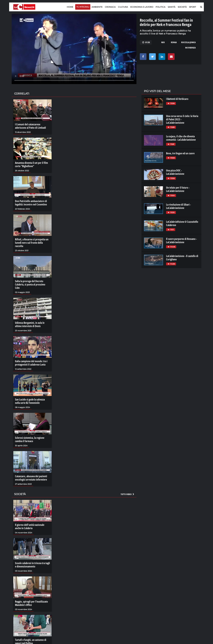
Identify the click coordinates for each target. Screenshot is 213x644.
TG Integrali (83, 7)
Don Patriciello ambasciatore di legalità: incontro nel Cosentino (31, 203)
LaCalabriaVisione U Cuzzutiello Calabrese (182, 223)
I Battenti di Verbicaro (177, 99)
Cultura (123, 7)
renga (174, 42)
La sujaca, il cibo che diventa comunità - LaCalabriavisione (181, 138)
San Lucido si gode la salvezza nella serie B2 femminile (30, 401)
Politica (160, 7)
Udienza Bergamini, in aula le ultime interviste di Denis (30, 324)
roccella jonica (188, 42)
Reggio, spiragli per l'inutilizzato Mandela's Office (31, 603)
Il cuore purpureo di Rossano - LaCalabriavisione (181, 241)
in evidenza (190, 48)
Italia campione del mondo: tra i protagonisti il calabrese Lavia (31, 363)
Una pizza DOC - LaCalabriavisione (175, 172)
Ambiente (97, 7)
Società (182, 7)
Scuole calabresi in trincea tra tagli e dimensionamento (32, 565)
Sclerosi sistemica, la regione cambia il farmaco (30, 439)
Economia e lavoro (142, 7)
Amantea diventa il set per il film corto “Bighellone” (31, 164)
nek (163, 42)
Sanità (172, 7)
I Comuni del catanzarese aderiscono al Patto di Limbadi (30, 126)
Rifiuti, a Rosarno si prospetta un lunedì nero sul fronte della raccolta (32, 243)
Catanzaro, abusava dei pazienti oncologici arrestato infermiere (31, 478)
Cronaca (110, 7)
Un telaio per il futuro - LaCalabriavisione (178, 189)
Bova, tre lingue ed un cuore (180, 153)
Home (70, 7)
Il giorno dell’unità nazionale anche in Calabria (30, 526)
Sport (193, 7)
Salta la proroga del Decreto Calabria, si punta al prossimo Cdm (30, 284)
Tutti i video (128, 494)
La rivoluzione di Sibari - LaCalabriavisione (178, 206)
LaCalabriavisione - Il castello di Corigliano (182, 258)
